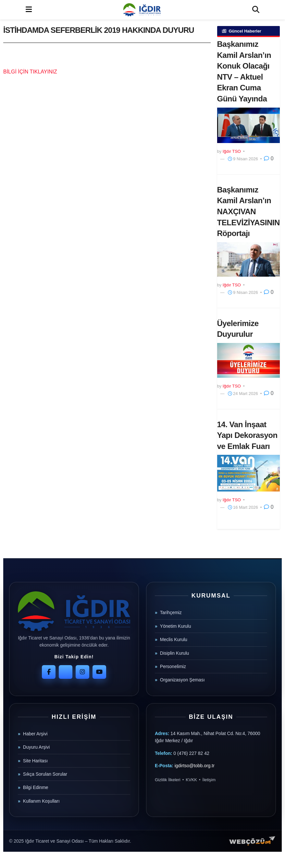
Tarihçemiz (171, 612)
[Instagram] (82, 672)
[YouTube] (99, 672)
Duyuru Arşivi (36, 747)
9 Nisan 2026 (243, 159)
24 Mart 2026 (243, 394)
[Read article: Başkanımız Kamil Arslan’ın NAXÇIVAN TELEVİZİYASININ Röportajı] (249, 259)
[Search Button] (256, 10)
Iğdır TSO (232, 151)
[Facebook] (49, 672)
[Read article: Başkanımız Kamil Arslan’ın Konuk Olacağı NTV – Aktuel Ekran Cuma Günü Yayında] (249, 125)
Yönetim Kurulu (176, 626)
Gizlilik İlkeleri (168, 780)
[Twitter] (66, 672)
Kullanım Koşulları (41, 801)
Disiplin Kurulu (174, 653)
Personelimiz (173, 666)
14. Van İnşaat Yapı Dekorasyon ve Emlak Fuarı (247, 435)
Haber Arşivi (35, 734)
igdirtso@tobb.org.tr (195, 766)
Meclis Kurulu (174, 639)
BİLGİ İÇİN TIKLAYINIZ (30, 72)
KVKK (191, 780)
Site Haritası (35, 761)
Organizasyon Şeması (182, 680)
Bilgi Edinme (36, 787)
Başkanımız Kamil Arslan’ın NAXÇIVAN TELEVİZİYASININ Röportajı (248, 211)
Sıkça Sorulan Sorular (45, 774)
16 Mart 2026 (243, 507)
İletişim (209, 780)
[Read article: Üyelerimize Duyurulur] (249, 360)
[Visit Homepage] (142, 10)
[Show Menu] (29, 10)
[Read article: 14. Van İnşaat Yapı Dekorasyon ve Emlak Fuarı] (249, 473)
